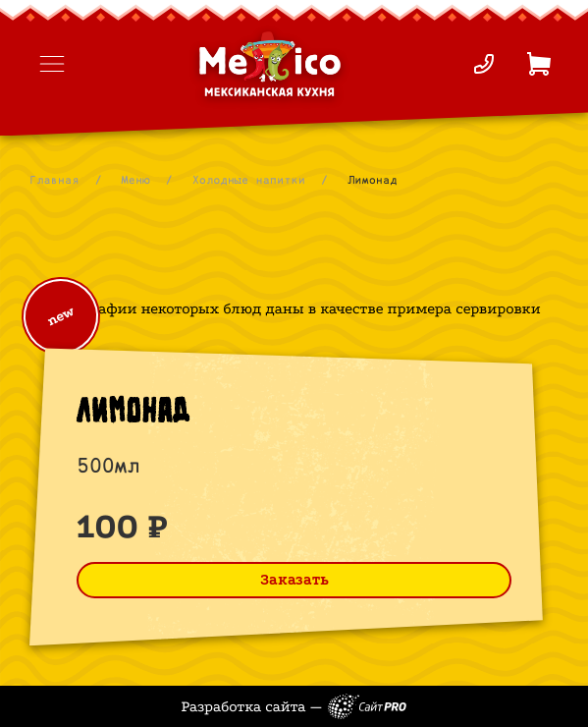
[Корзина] (539, 64)
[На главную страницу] (270, 64)
